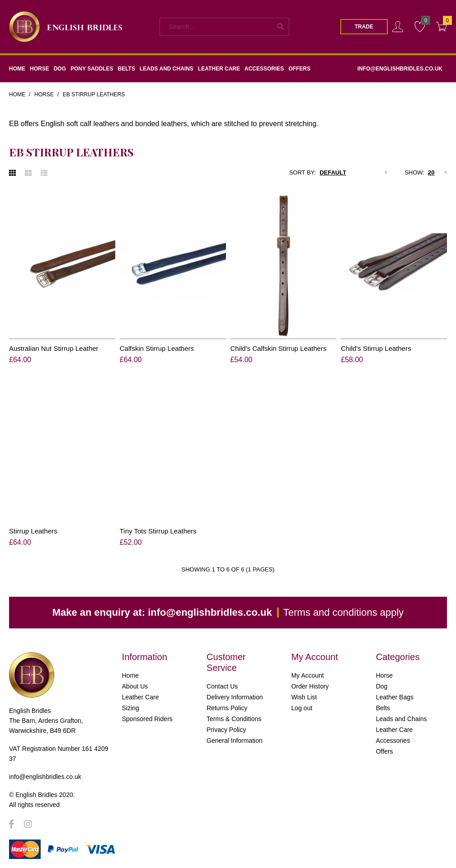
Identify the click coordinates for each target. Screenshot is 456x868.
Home (17, 94)
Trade (364, 27)
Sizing (131, 708)
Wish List (304, 697)
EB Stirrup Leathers (94, 94)
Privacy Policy (226, 730)
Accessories (393, 741)
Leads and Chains (402, 719)
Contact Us (222, 686)
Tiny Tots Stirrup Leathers (158, 531)
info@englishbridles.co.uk (210, 612)
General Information (235, 741)
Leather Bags (395, 697)
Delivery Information (235, 697)
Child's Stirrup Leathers (376, 348)
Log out (302, 708)
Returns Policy (227, 708)
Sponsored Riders (147, 719)
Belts (383, 708)
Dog (382, 686)
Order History (310, 686)
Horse (44, 94)
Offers (385, 751)
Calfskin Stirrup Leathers (157, 348)
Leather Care (141, 697)
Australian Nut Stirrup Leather (54, 348)
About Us (135, 686)
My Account (307, 675)
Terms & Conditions (234, 719)
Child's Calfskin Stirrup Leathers (279, 348)
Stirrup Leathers (33, 531)
